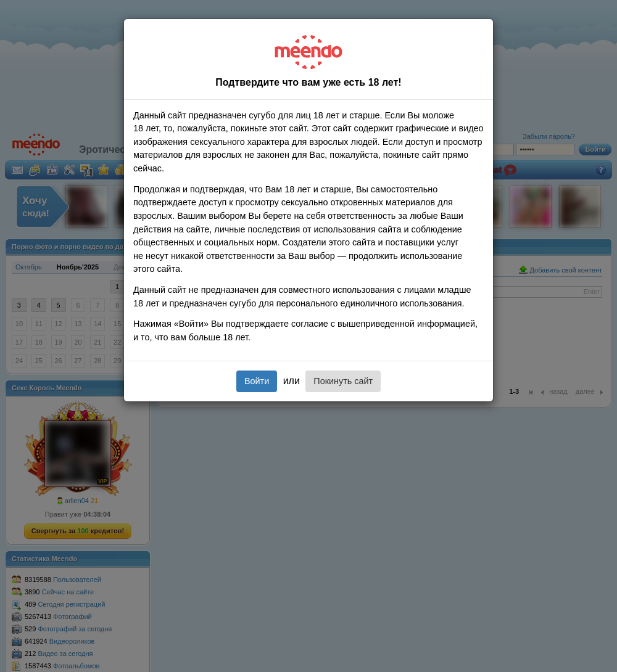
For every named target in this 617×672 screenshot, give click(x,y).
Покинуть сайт (343, 381)
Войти (257, 381)
